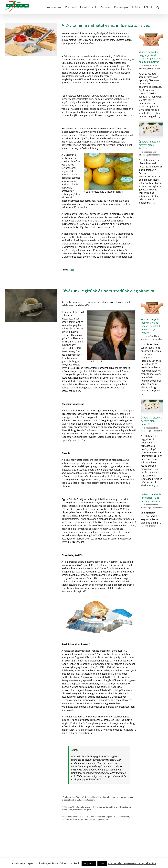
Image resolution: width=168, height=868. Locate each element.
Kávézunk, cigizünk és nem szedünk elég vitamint (108, 291)
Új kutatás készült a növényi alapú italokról (149, 145)
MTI (72, 270)
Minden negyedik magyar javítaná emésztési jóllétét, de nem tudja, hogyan (150, 57)
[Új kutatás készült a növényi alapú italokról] (151, 129)
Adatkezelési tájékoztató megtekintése (132, 863)
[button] (158, 7)
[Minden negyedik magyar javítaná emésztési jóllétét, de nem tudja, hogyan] (151, 40)
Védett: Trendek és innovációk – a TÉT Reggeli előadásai (151, 498)
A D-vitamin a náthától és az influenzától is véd (106, 25)
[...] (160, 116)
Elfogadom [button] (89, 863)
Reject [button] (102, 863)
